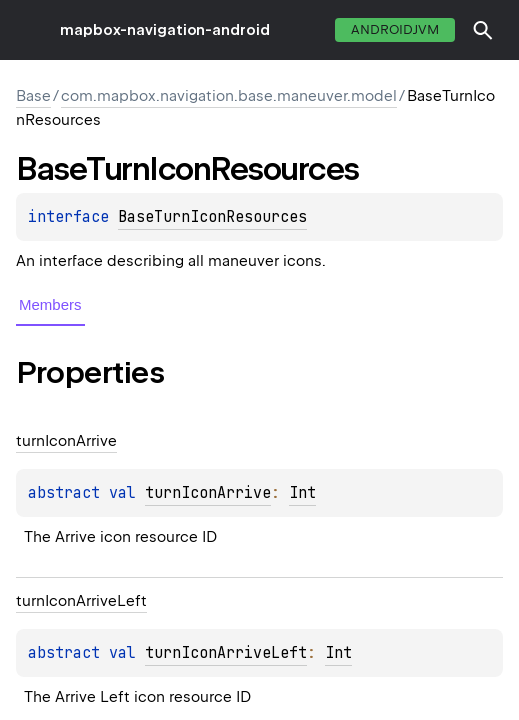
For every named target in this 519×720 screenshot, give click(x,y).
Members (50, 304)
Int (302, 493)
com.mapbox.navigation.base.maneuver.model (229, 96)
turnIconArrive (208, 493)
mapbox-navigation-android (165, 30)
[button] (483, 30)
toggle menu (30, 30)
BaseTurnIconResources (212, 217)
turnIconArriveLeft (226, 653)
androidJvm (395, 29)
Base (33, 96)
